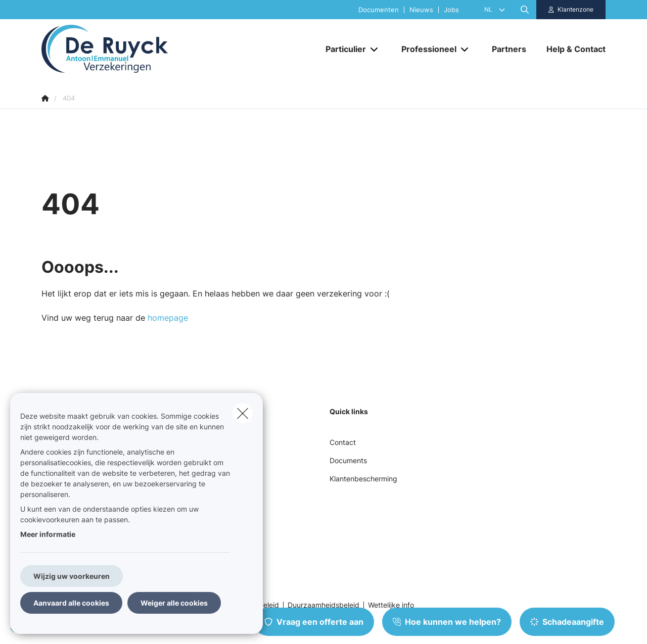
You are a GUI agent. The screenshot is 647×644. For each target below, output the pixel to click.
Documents (348, 460)
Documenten (379, 10)
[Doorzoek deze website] (525, 10)
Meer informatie (48, 534)
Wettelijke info (391, 605)
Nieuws (421, 10)
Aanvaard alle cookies (71, 603)
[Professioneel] (425, 49)
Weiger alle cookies (174, 603)
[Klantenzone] (571, 10)
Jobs (451, 10)
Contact (343, 442)
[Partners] (509, 49)
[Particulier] (342, 49)
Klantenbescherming (363, 479)
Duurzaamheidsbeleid (323, 605)
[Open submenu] (375, 49)
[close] (243, 413)
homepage (168, 318)
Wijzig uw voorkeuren (72, 576)
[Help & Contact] (571, 49)
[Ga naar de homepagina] (143, 49)
